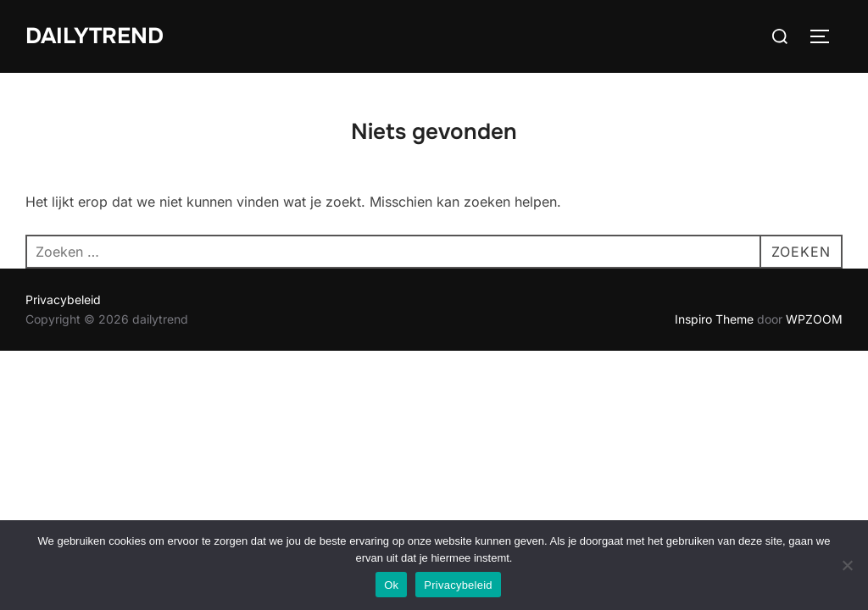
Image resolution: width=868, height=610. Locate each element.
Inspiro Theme (714, 319)
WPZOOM (814, 319)
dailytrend (95, 36)
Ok (391, 585)
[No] (847, 565)
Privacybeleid (63, 299)
